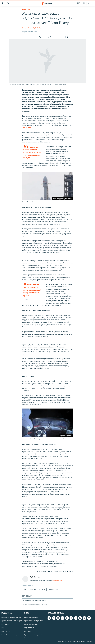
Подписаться (5, 624)
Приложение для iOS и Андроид (12, 621)
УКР (79, 3)
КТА (84, 3)
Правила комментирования (34, 621)
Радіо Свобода (37, 28)
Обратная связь (29, 628)
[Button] (41, 37)
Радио (3, 628)
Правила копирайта (31, 624)
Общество (26, 9)
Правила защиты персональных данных (35, 636)
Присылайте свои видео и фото (11, 617)
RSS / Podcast (5, 631)
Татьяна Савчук (27, 28)
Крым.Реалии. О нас (31, 617)
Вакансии (28, 631)
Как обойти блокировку (9, 635)
